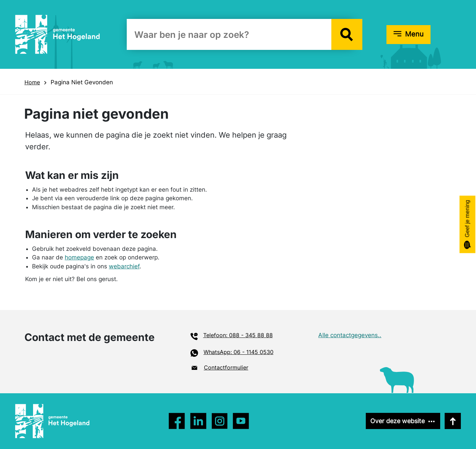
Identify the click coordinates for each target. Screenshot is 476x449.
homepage (79, 257)
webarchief (124, 266)
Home (32, 82)
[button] (347, 34)
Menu (414, 34)
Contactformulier (226, 367)
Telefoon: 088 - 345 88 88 (238, 335)
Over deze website (397, 421)
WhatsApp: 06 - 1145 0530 (239, 352)
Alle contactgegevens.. (350, 335)
